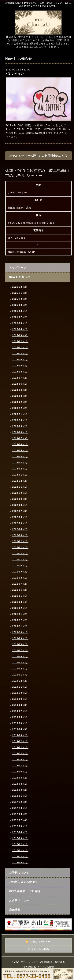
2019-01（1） (20, 747)
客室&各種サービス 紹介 (25, 891)
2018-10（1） (20, 760)
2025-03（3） (20, 335)
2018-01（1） (20, 796)
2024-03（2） (20, 396)
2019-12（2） (20, 681)
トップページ (18, 268)
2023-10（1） (20, 420)
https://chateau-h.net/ (21, 252)
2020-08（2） (20, 644)
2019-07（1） (20, 711)
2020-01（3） (20, 675)
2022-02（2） (20, 541)
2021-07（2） (20, 584)
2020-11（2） (20, 626)
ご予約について (19, 873)
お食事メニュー (19, 900)
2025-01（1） (20, 347)
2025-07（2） (20, 317)
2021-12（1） (20, 554)
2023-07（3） (20, 438)
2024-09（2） (20, 366)
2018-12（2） (20, 754)
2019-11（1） (20, 687)
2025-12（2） (20, 287)
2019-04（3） (20, 729)
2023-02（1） (20, 469)
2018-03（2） (20, 790)
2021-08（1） (20, 578)
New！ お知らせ (20, 277)
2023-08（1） (20, 432)
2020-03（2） (20, 663)
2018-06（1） (20, 772)
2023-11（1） (20, 414)
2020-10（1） (20, 632)
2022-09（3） (20, 499)
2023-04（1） (20, 457)
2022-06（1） (20, 517)
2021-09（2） (20, 572)
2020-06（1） (20, 657)
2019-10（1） (20, 693)
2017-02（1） (20, 844)
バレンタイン (15, 74)
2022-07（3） (20, 511)
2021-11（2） (20, 560)
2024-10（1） (20, 360)
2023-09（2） (20, 426)
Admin (51, 967)
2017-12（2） (20, 802)
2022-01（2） (20, 547)
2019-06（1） (20, 717)
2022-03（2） (20, 535)
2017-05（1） (20, 826)
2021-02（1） (20, 608)
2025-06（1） (20, 323)
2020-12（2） (20, 620)
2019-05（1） (20, 723)
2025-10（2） (20, 299)
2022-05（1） (20, 523)
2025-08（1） (20, 311)
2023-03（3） (20, 463)
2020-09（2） (20, 638)
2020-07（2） (20, 650)
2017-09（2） (20, 814)
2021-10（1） (20, 566)
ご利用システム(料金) (23, 882)
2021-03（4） (20, 602)
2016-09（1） (20, 863)
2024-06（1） (20, 384)
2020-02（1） (20, 669)
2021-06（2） (20, 590)
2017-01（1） (20, 850)
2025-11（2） (20, 293)
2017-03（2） (20, 838)
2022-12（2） (20, 481)
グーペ (41, 967)
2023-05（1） (20, 451)
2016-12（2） (20, 857)
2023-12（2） (20, 408)
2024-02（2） (20, 402)
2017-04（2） (20, 832)
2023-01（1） (20, 475)
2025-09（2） (20, 305)
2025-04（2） (20, 329)
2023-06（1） (20, 444)
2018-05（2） (20, 778)
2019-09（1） (20, 699)
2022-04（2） (20, 529)
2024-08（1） (20, 372)
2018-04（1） (20, 784)
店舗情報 (15, 910)
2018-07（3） (20, 766)
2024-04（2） (20, 390)
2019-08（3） (20, 705)
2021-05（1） (20, 596)
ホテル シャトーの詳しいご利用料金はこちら (38, 156)
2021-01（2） (20, 614)
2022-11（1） (20, 487)
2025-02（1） (20, 341)
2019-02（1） (20, 741)
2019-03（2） (20, 735)
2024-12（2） (20, 354)
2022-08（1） (20, 505)
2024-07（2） (20, 378)
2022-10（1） (20, 493)
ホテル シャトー (30, 962)
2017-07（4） (20, 820)
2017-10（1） (20, 808)
